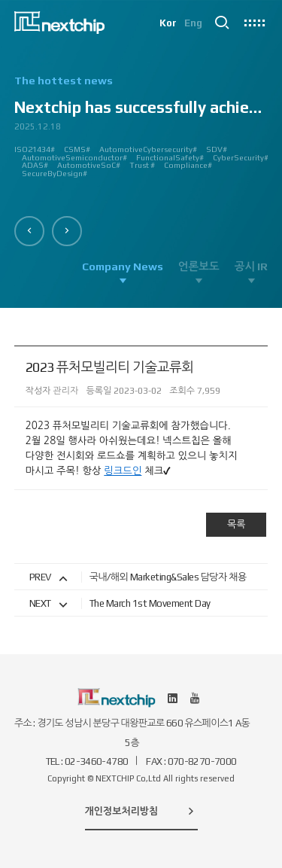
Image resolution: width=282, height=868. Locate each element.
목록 (236, 524)
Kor (168, 23)
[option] (141, 132)
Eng (193, 23)
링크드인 (123, 471)
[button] (29, 231)
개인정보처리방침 (141, 811)
